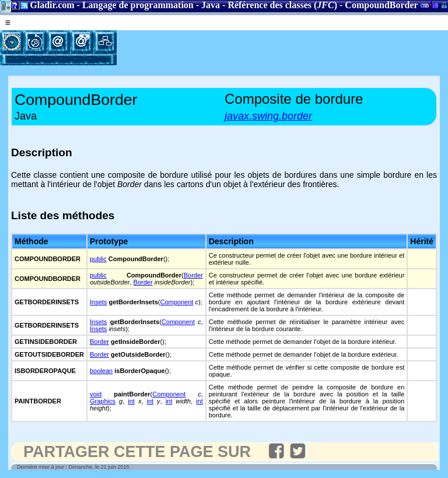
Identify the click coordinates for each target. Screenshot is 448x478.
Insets (98, 302)
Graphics (103, 401)
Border (193, 275)
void (96, 394)
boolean (101, 371)
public (98, 259)
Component (176, 302)
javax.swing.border (268, 116)
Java (211, 5)
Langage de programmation (138, 5)
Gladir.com (52, 5)
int (131, 401)
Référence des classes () (282, 5)
